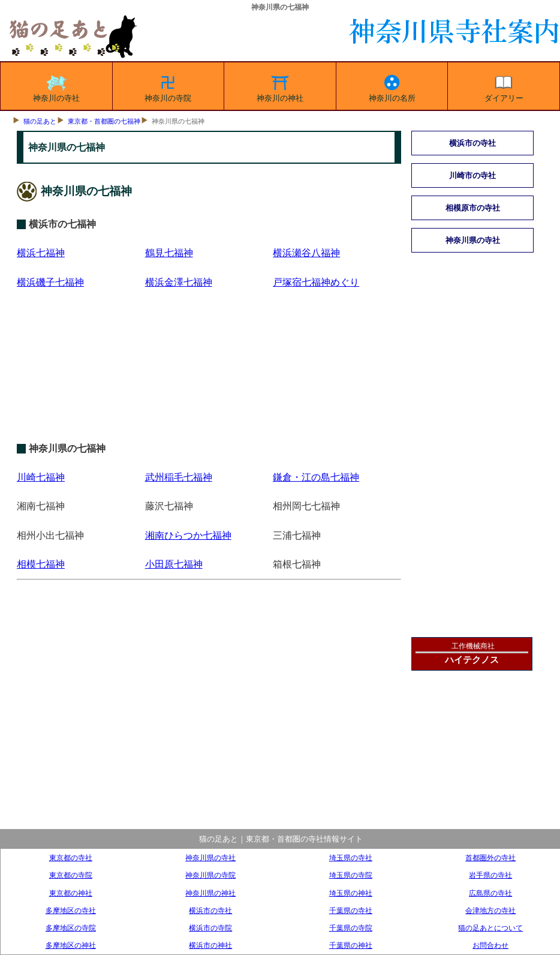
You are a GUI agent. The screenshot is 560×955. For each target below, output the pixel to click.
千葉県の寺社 (351, 910)
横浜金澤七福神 (179, 282)
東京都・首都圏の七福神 (104, 121)
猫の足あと (40, 121)
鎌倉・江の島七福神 (316, 477)
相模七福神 (41, 564)
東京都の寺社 (71, 858)
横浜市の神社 (210, 945)
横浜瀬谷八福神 (306, 253)
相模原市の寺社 (473, 208)
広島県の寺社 (490, 893)
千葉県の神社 (351, 945)
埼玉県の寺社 (351, 858)
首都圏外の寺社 (490, 858)
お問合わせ (490, 945)
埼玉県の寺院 (351, 875)
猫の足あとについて (490, 928)
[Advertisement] (209, 380)
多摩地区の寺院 (71, 928)
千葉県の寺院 (351, 928)
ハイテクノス (472, 660)
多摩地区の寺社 (71, 910)
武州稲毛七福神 (179, 477)
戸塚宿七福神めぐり (316, 282)
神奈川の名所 (392, 86)
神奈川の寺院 (168, 86)
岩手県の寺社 (490, 875)
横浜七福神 (41, 253)
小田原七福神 (174, 564)
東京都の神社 (71, 893)
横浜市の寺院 (210, 928)
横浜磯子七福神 (50, 282)
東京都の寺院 (71, 875)
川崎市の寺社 (472, 175)
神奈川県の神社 (210, 893)
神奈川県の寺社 (473, 240)
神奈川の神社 (280, 86)
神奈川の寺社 (56, 86)
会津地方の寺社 (490, 910)
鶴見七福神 (169, 253)
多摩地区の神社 (71, 945)
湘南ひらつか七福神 (188, 535)
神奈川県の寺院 (210, 875)
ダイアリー (504, 86)
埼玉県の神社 (351, 893)
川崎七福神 (41, 477)
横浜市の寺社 (472, 143)
